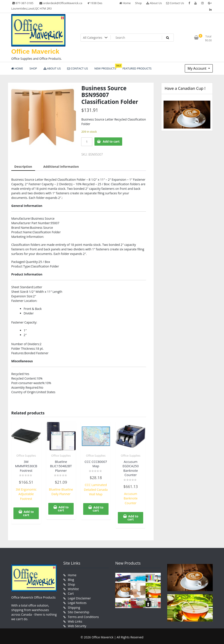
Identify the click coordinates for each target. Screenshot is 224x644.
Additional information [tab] (60, 167)
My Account (197, 68)
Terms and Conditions (83, 615)
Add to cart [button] (28, 513)
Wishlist (73, 588)
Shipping (74, 606)
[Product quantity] (87, 142)
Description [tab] (23, 167)
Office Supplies (26, 455)
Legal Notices (77, 601)
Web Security (77, 624)
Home (125, 3)
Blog (71, 579)
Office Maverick (35, 51)
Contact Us (175, 3)
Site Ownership (79, 611)
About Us (154, 3)
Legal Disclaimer (79, 597)
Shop (139, 3)
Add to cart (111, 141)
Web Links (75, 620)
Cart (71, 592)
